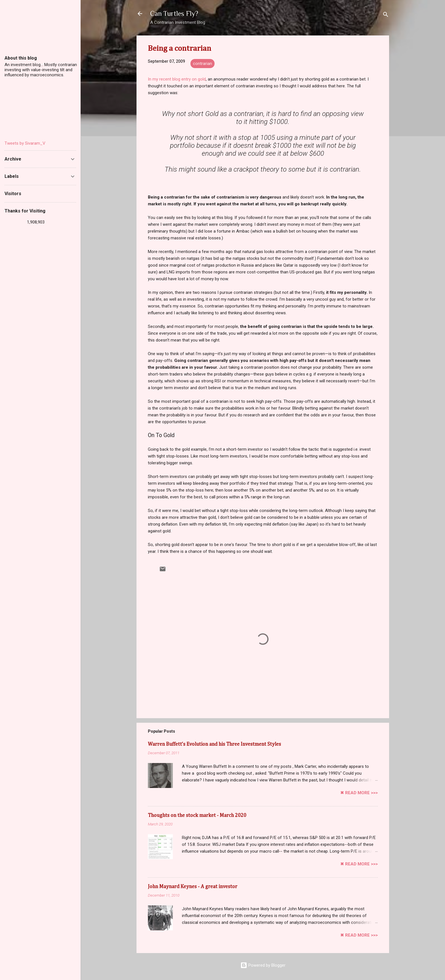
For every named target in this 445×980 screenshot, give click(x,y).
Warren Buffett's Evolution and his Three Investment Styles (214, 744)
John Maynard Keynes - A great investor (193, 887)
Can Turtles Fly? (174, 13)
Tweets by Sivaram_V (25, 143)
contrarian (202, 64)
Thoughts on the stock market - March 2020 (197, 815)
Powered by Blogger (263, 965)
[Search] (386, 15)
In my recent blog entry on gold (177, 79)
